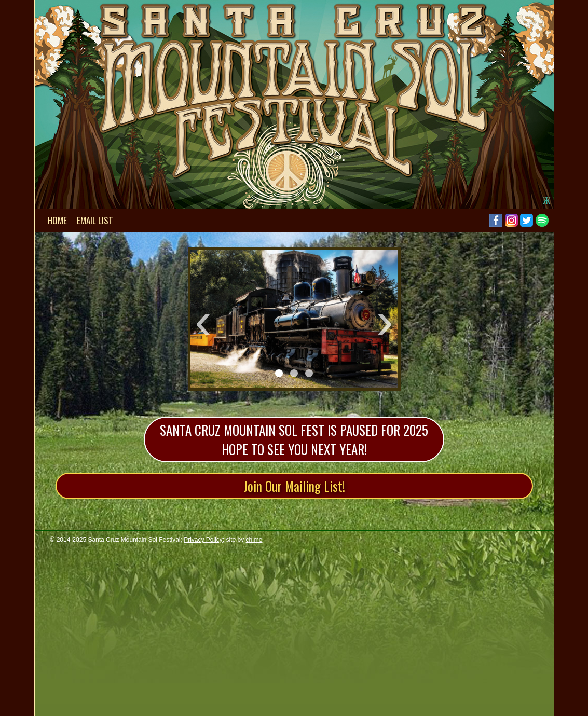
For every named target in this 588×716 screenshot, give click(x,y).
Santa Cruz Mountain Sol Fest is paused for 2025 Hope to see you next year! (294, 439)
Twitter (527, 220)
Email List (95, 220)
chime (254, 540)
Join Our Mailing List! (294, 486)
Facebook (496, 220)
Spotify (542, 220)
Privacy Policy (203, 540)
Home (57, 220)
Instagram (511, 220)
